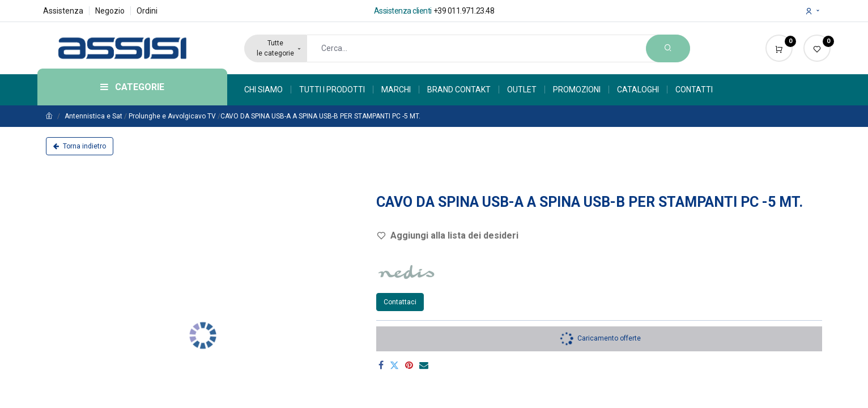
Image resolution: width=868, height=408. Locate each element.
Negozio (110, 11)
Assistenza (63, 11)
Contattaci (400, 302)
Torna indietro (80, 146)
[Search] (668, 48)
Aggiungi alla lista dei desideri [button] (448, 235)
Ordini (147, 11)
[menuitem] (268, 90)
